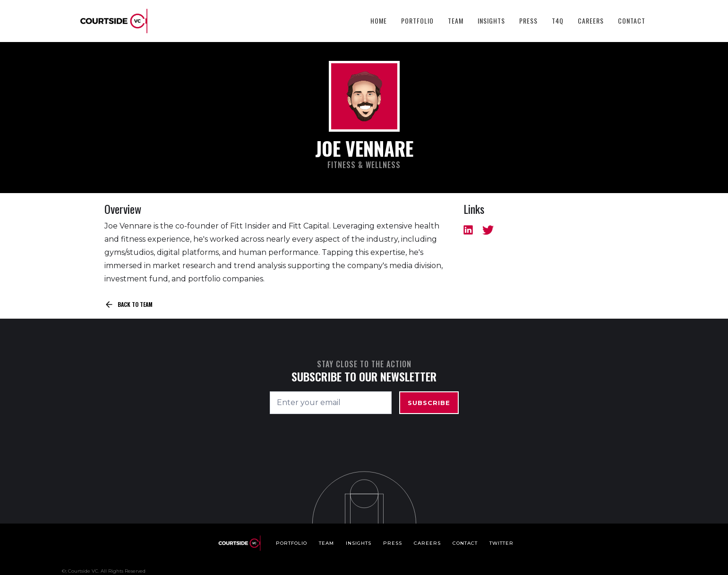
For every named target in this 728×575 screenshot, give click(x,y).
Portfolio (417, 21)
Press (528, 21)
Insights (491, 21)
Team (456, 21)
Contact (632, 21)
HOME (379, 21)
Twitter (501, 543)
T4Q (558, 21)
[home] (114, 21)
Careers (591, 21)
